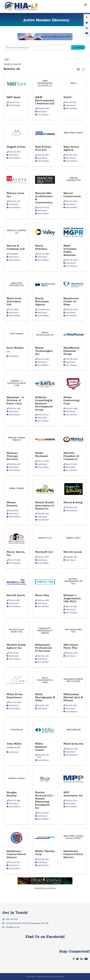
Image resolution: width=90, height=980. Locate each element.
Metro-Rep (42, 595)
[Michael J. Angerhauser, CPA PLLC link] (73, 581)
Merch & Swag (73, 502)
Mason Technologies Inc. (44, 351)
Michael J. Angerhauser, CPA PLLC (72, 598)
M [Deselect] (7, 59)
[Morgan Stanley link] (17, 778)
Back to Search (12, 64)
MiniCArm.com (73, 744)
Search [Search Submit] (78, 47)
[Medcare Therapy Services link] (17, 439)
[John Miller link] (17, 730)
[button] (78, 69)
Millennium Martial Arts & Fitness (73, 697)
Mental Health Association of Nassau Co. (45, 506)
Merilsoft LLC (44, 552)
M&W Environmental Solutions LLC (45, 100)
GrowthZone (50, 888)
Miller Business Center (41, 747)
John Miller (14, 744)
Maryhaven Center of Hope (71, 301)
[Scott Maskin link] (17, 334)
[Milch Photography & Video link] (45, 680)
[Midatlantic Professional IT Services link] (45, 631)
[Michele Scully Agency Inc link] (17, 631)
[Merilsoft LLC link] (45, 538)
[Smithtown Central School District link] (73, 837)
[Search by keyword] (38, 47)
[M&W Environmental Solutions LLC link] (45, 83)
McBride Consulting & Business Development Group (44, 404)
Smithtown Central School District (16, 854)
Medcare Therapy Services (12, 456)
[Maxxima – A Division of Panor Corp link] (17, 383)
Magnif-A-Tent (16, 147)
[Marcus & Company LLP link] (17, 232)
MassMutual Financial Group (71, 351)
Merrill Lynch (73, 552)
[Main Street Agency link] (73, 133)
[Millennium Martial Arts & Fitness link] (73, 680)
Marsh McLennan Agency (42, 301)
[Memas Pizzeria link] (17, 488)
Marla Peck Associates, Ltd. (14, 301)
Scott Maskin (15, 348)
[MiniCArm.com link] (73, 730)
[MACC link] (73, 83)
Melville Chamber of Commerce (71, 456)
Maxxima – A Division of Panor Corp (15, 400)
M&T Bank (13, 97)
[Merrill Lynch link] (73, 538)
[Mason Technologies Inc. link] (45, 334)
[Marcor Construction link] (73, 179)
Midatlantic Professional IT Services (43, 648)
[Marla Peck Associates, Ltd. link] (17, 284)
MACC (68, 97)
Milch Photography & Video (45, 697)
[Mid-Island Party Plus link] (73, 631)
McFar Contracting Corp (71, 400)
